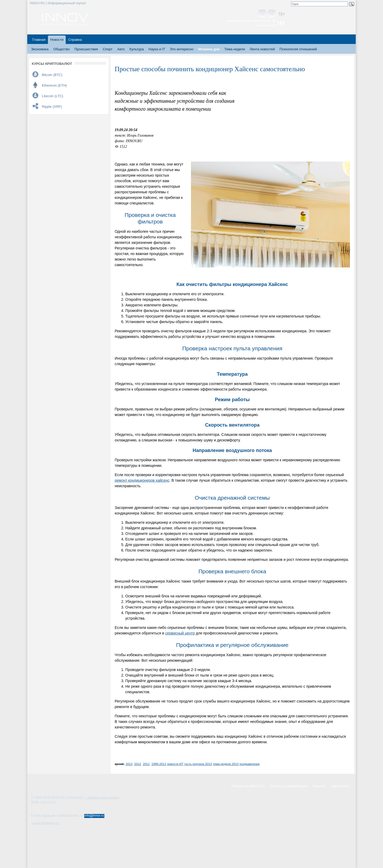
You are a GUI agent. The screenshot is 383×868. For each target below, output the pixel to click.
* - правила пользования (101, 798)
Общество (61, 49)
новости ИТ (175, 764)
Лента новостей (262, 49)
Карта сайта (340, 786)
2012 (138, 764)
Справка (75, 40)
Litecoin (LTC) (53, 96)
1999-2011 (159, 764)
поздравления (250, 764)
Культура (137, 49)
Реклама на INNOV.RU (248, 786)
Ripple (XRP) (52, 107)
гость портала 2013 (198, 764)
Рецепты (319, 786)
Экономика (40, 49)
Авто (121, 49)
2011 (146, 764)
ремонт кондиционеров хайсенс (142, 480)
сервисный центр (180, 633)
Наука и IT (157, 49)
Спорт (108, 49)
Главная (39, 40)
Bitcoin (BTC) (52, 75)
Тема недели (235, 49)
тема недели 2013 (226, 764)
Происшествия (86, 49)
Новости (57, 40)
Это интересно (182, 49)
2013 (129, 764)
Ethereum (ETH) (54, 85)
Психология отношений (298, 49)
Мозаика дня (209, 49)
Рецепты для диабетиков (289, 786)
